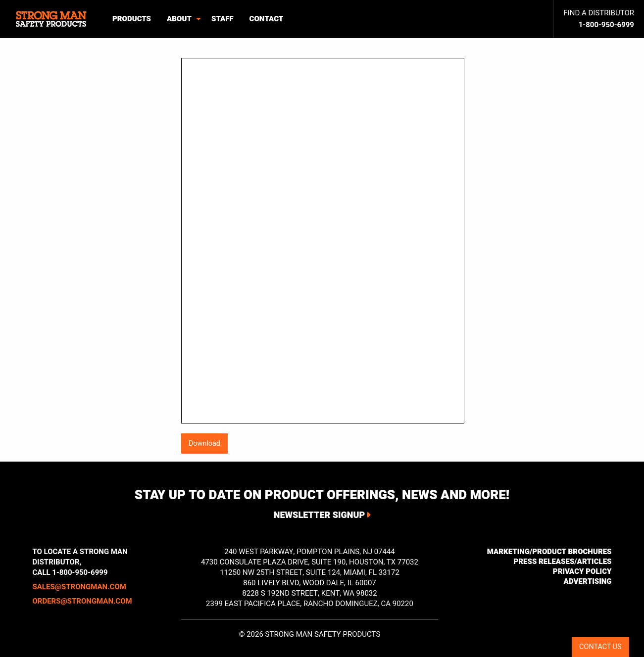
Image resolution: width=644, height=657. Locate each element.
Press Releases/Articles (562, 562)
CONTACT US (600, 647)
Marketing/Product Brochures (549, 552)
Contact (267, 19)
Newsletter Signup (319, 515)
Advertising (588, 581)
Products (132, 19)
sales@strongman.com (79, 587)
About (179, 19)
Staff (223, 19)
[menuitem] (52, 19)
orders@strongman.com (82, 601)
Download (204, 444)
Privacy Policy (582, 571)
